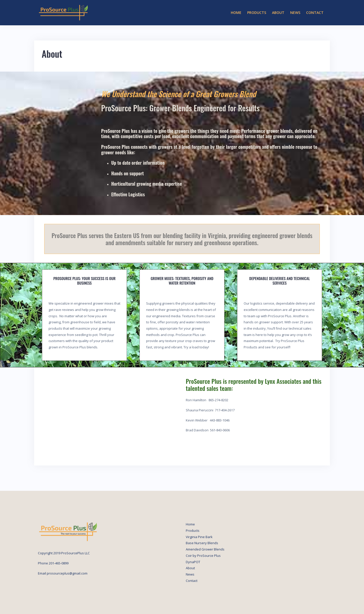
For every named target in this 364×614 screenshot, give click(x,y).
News (295, 13)
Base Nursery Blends (202, 543)
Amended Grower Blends (205, 549)
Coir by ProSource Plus (203, 556)
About (278, 13)
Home (236, 13)
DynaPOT (193, 562)
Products (257, 13)
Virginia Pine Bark (199, 537)
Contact (315, 13)
